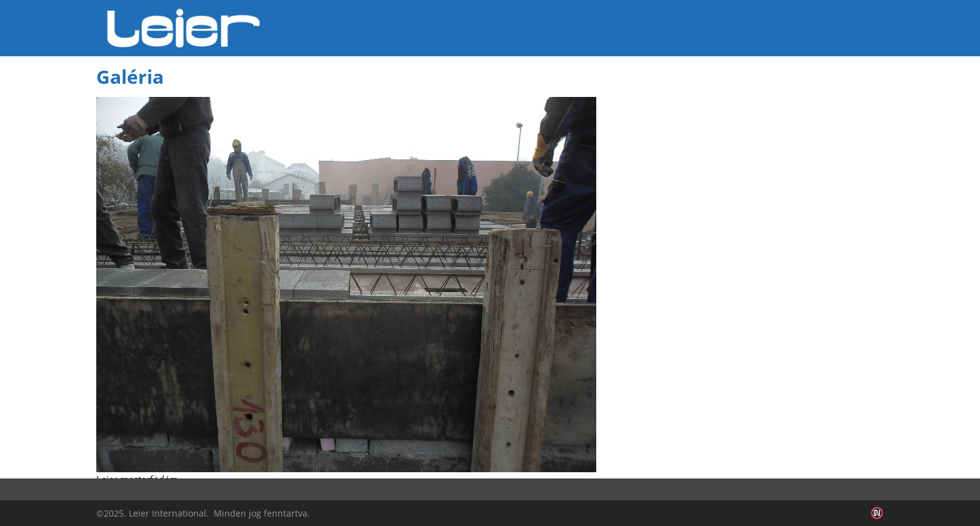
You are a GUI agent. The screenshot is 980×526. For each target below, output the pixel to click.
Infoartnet (877, 513)
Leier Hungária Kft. (184, 28)
